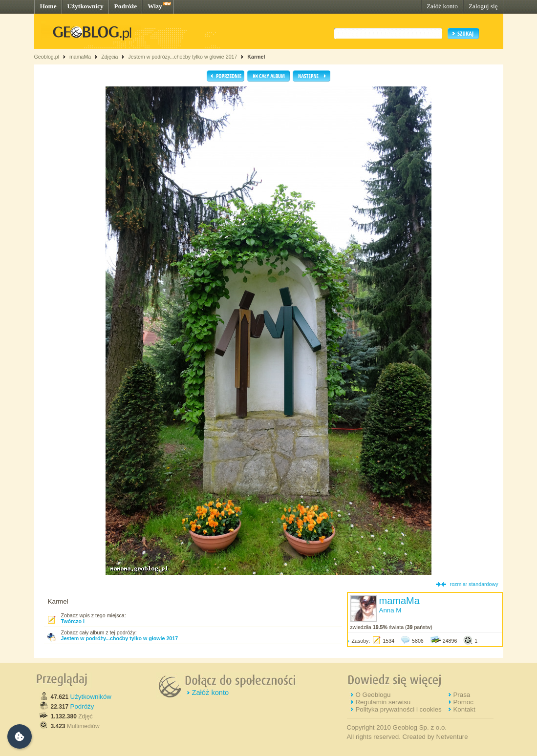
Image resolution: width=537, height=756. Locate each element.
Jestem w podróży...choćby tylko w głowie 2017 (183, 57)
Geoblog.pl (47, 57)
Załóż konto (442, 6)
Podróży (82, 706)
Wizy (155, 6)
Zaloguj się (483, 6)
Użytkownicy (86, 6)
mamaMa (80, 57)
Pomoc (463, 702)
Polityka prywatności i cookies (398, 709)
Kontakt (464, 709)
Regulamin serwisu (383, 702)
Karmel (256, 57)
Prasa (462, 695)
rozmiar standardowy (474, 584)
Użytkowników (91, 697)
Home (48, 6)
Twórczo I (73, 621)
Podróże (126, 6)
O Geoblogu (373, 695)
